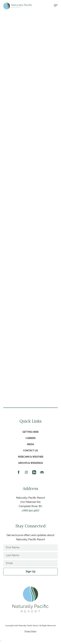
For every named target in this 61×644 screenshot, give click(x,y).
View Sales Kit (30, 113)
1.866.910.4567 (30, 510)
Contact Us (30, 451)
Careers (31, 438)
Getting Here (30, 432)
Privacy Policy (30, 631)
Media (30, 444)
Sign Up (31, 571)
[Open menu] (56, 6)
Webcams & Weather (31, 457)
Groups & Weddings (31, 463)
